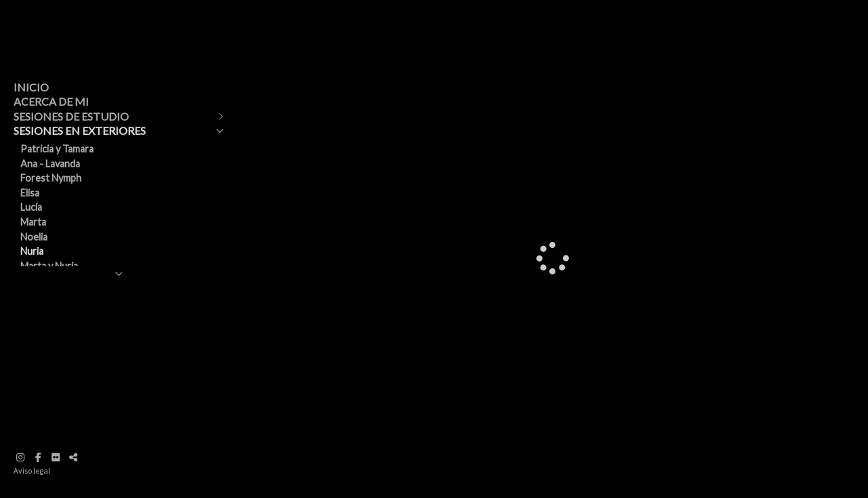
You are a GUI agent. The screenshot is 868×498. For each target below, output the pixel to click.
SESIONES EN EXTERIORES (80, 130)
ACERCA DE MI (51, 101)
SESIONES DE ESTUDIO (71, 116)
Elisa (30, 193)
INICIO (31, 87)
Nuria (32, 251)
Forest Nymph (51, 178)
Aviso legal (32, 471)
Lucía (31, 207)
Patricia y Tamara (57, 149)
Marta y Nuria (49, 266)
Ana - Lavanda (50, 164)
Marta (33, 222)
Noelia (34, 237)
